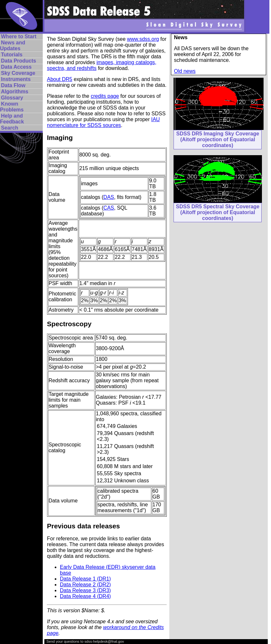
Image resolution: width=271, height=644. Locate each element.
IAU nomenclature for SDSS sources (103, 122)
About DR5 (60, 79)
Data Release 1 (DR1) (85, 579)
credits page (105, 96)
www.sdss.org (143, 39)
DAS (109, 197)
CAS (109, 208)
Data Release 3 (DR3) (85, 590)
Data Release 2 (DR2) (85, 585)
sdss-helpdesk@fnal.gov (104, 641)
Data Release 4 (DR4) (85, 596)
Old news (185, 71)
